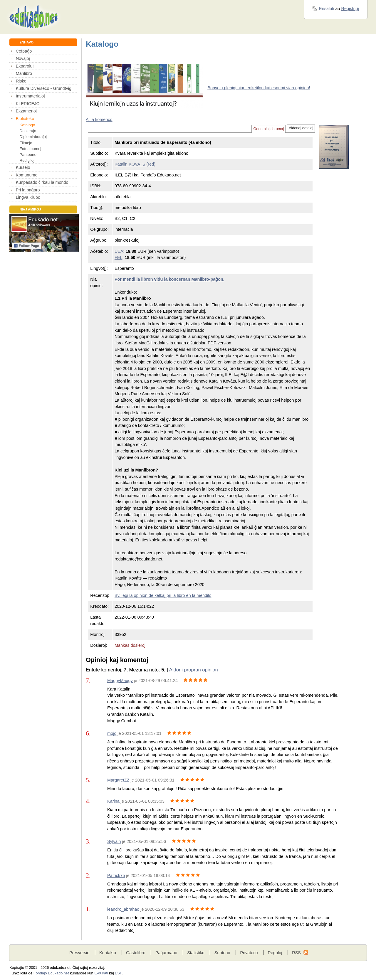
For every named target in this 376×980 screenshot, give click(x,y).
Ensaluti (327, 9)
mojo (112, 733)
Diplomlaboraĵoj (33, 137)
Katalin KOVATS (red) (135, 164)
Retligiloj (27, 160)
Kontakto (108, 953)
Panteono (28, 155)
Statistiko (196, 953)
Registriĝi (350, 9)
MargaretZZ (118, 780)
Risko (21, 81)
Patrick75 (116, 875)
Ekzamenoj (26, 111)
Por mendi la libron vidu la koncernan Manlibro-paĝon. (169, 279)
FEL (118, 257)
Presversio (79, 953)
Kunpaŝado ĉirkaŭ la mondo (42, 182)
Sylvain (114, 841)
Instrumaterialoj (30, 96)
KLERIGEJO (28, 104)
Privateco (249, 953)
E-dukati (101, 973)
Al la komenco (99, 119)
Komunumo (27, 175)
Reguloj (275, 953)
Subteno (222, 953)
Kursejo (23, 167)
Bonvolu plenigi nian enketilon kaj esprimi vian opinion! (259, 88)
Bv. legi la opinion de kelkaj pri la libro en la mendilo (163, 595)
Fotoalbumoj (31, 149)
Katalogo (27, 125)
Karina (113, 801)
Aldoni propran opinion (194, 670)
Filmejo (26, 143)
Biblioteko (25, 119)
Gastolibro (136, 953)
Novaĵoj (23, 58)
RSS (296, 953)
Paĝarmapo (166, 953)
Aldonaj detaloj (301, 128)
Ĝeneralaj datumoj (268, 129)
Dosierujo (28, 131)
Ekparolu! (25, 66)
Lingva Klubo (28, 197)
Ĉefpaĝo (24, 51)
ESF (118, 973)
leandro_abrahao (123, 909)
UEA (119, 251)
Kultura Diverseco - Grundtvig (44, 88)
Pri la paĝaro (28, 190)
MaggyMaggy (120, 681)
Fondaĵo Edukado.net (51, 973)
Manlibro (24, 73)
